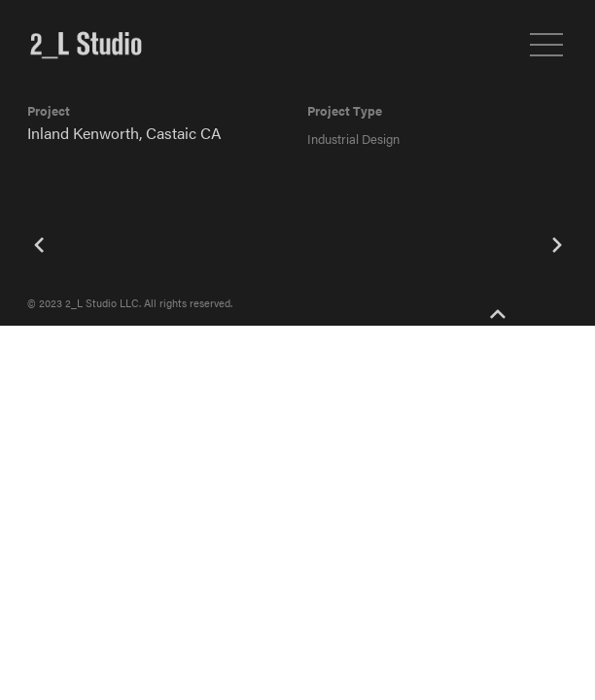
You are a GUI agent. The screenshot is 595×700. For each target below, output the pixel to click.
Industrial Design (353, 139)
